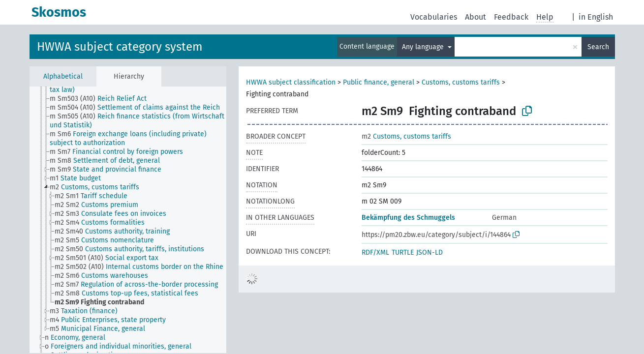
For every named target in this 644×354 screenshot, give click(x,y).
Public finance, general (379, 82)
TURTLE (403, 252)
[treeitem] (102, 99)
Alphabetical (63, 76)
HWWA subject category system (120, 47)
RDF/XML (375, 252)
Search (598, 47)
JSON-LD (429, 252)
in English (596, 17)
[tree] (128, 220)
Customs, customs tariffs (461, 82)
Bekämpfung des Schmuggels (408, 218)
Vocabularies (434, 17)
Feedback (511, 17)
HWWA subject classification (291, 82)
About (475, 17)
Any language (424, 47)
